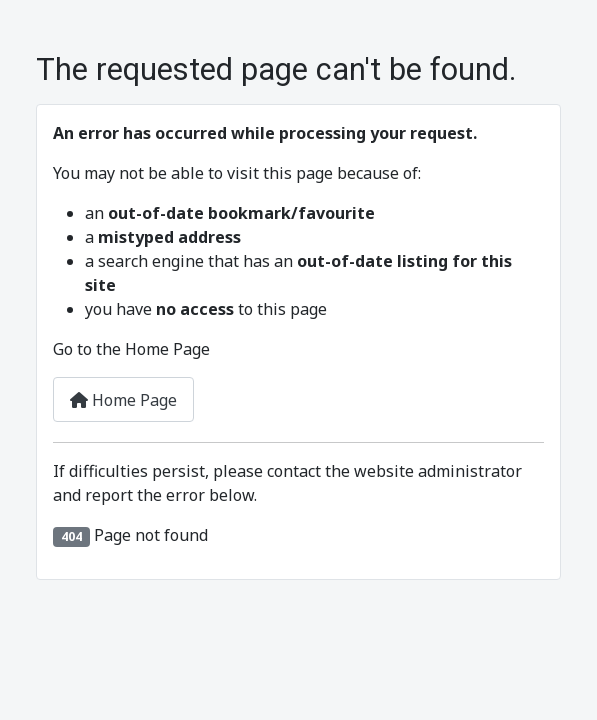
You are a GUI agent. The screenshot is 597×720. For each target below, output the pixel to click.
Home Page (123, 400)
